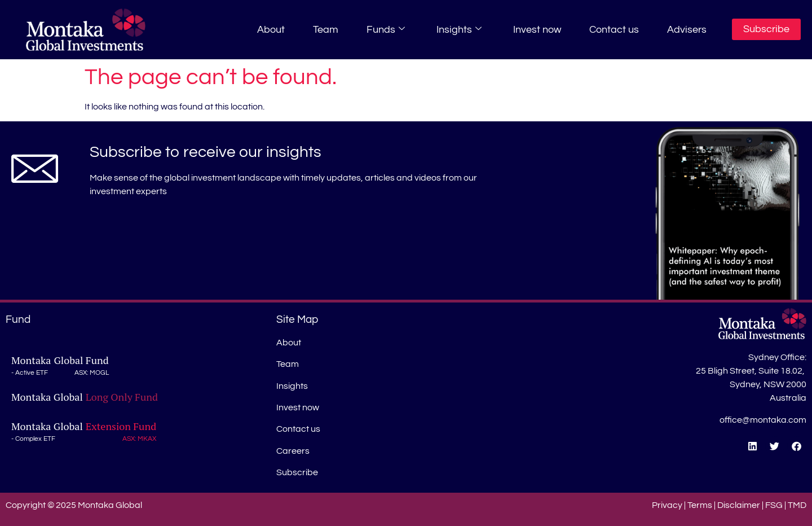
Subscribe (297, 472)
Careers (293, 451)
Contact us (614, 30)
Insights (459, 30)
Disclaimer (739, 505)
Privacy (667, 505)
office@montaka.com (763, 420)
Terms (700, 505)
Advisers (687, 30)
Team (326, 30)
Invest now (537, 30)
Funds (386, 30)
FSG (774, 505)
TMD (797, 505)
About (271, 30)
